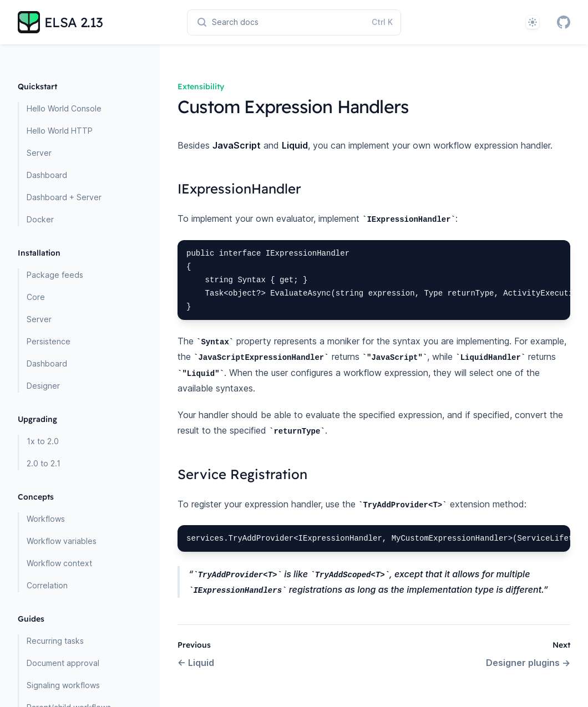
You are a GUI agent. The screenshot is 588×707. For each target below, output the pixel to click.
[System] (533, 22)
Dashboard (47, 175)
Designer (43, 386)
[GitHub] (564, 22)
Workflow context (59, 563)
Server (39, 153)
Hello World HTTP (60, 131)
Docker (40, 219)
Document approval (63, 663)
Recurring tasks (55, 641)
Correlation (47, 585)
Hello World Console (64, 108)
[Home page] (60, 22)
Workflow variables (62, 541)
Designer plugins (528, 663)
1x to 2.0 (43, 441)
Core (36, 297)
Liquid (196, 663)
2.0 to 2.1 (44, 463)
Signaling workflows (63, 685)
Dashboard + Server (64, 197)
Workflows (46, 519)
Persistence (49, 341)
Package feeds (55, 275)
